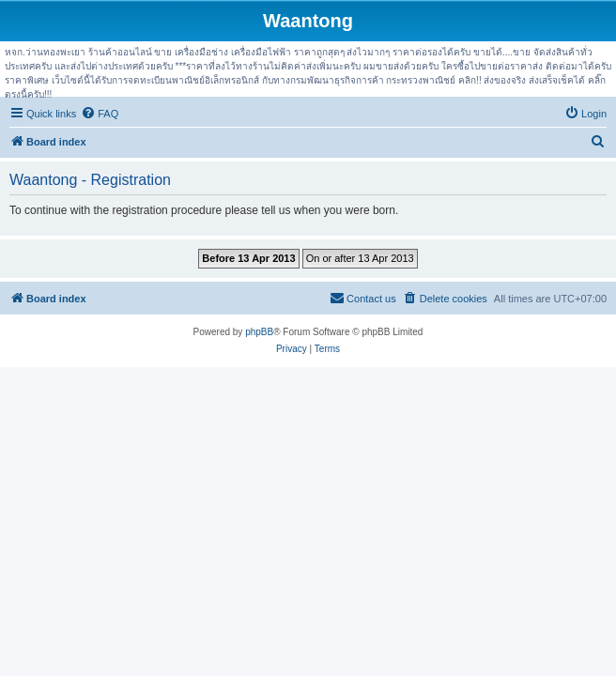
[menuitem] (100, 114)
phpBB (259, 332)
